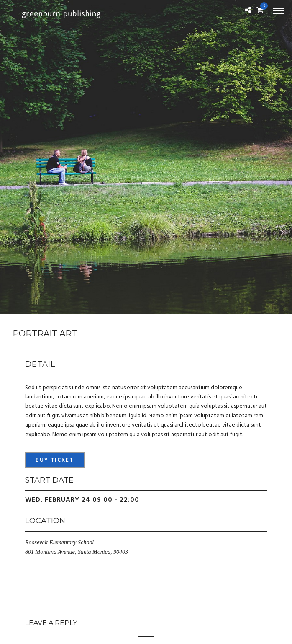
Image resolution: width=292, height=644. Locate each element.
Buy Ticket (55, 460)
